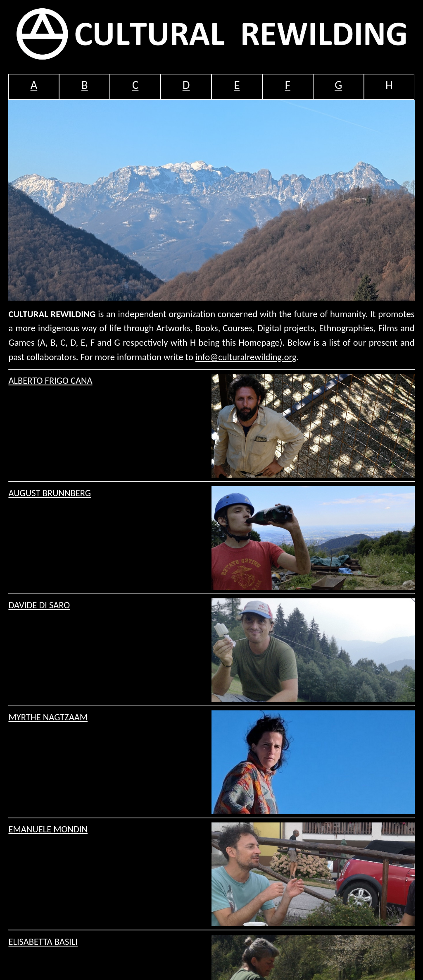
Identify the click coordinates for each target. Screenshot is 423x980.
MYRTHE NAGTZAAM (48, 717)
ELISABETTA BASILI (43, 942)
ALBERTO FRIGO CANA (50, 381)
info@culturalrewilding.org (246, 357)
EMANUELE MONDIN (48, 829)
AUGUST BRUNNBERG (49, 493)
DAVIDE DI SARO (39, 605)
